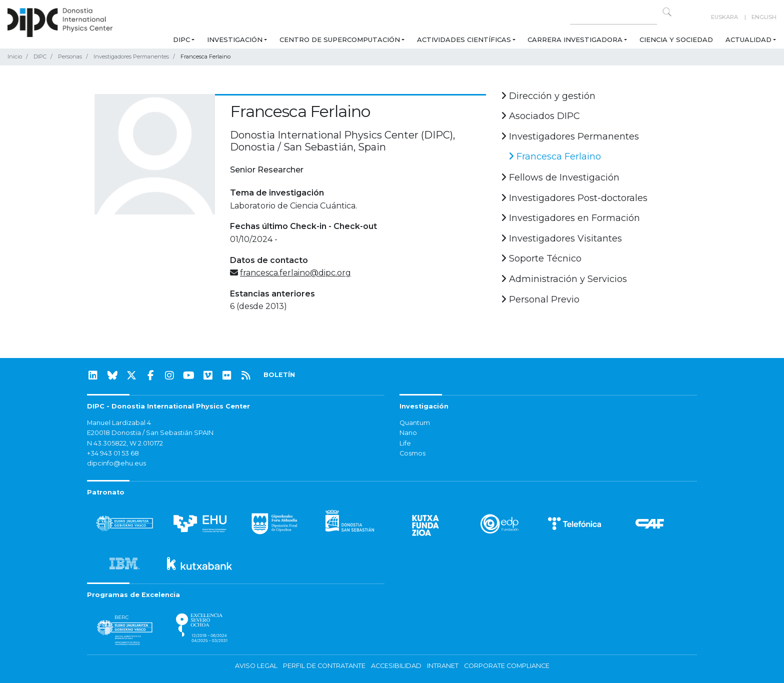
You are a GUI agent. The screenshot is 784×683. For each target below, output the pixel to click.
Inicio (15, 56)
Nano (408, 433)
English (764, 17)
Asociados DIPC (540, 116)
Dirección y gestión (548, 96)
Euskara (724, 17)
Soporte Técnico (541, 258)
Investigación (235, 39)
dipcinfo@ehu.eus (116, 463)
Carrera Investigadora (575, 39)
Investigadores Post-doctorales (574, 198)
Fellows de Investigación (560, 177)
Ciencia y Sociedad (676, 39)
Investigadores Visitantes (561, 238)
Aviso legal (256, 666)
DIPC (181, 39)
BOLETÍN (279, 375)
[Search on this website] (613, 17)
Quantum (415, 423)
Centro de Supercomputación (340, 39)
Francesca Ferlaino (555, 156)
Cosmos (412, 453)
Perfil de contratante (324, 666)
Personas (70, 56)
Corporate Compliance (507, 666)
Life (405, 443)
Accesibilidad (396, 666)
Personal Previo (540, 299)
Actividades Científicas (464, 39)
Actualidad (748, 39)
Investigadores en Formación (570, 218)
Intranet (443, 666)
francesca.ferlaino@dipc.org (295, 273)
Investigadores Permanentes (131, 56)
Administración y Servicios (564, 279)
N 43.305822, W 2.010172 (125, 443)
